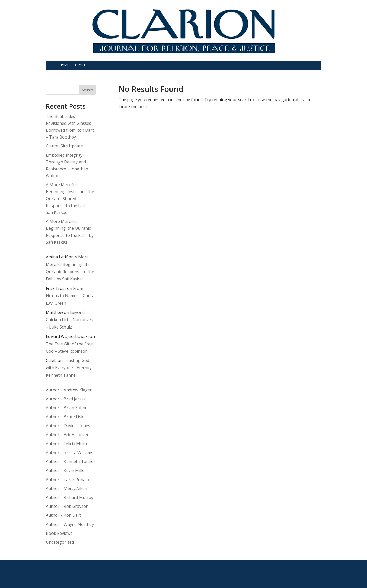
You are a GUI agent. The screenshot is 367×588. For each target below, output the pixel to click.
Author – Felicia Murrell (68, 444)
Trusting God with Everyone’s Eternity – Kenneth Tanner (70, 368)
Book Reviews (59, 533)
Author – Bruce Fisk (65, 417)
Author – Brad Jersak (66, 399)
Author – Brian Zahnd (67, 408)
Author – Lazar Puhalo (67, 480)
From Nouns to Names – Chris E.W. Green (69, 296)
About (80, 65)
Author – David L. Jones (68, 426)
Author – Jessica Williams (70, 453)
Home (64, 65)
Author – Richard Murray (70, 497)
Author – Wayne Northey (70, 524)
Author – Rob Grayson (67, 506)
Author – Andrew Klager (69, 390)
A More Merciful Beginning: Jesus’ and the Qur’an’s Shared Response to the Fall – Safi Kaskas (70, 199)
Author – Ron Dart (63, 515)
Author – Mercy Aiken (67, 488)
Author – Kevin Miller (66, 470)
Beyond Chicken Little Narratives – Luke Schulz (69, 320)
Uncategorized (60, 542)
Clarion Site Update (64, 146)
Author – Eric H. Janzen (68, 435)
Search (87, 90)
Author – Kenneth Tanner (71, 461)
